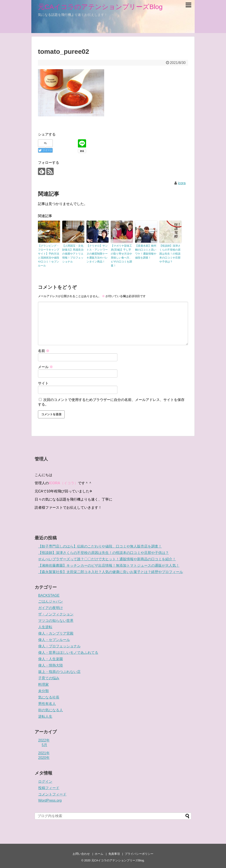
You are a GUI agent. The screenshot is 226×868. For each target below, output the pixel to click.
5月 (44, 745)
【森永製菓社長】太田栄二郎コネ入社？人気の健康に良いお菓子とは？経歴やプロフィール (111, 572)
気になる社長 (49, 697)
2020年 (44, 758)
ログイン (45, 781)
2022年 (44, 740)
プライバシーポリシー (139, 854)
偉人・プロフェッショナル (59, 646)
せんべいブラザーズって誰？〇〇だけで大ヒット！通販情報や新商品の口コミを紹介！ (107, 559)
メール (45, 367)
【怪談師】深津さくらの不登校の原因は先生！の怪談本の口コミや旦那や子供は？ (170, 254)
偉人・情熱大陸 (51, 665)
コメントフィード (52, 794)
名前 (44, 351)
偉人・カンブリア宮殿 (56, 633)
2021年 (44, 753)
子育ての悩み (49, 678)
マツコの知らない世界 (56, 621)
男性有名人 (47, 704)
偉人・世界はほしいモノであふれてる (68, 653)
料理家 (43, 685)
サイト (43, 383)
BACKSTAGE (49, 595)
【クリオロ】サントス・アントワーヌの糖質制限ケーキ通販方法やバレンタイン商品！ (97, 254)
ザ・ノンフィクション (56, 614)
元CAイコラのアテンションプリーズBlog (100, 7)
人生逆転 (45, 627)
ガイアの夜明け (51, 608)
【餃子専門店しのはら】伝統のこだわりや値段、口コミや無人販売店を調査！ (100, 546)
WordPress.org (50, 800)
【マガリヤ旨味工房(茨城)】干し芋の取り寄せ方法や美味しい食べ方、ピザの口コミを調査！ (121, 256)
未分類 (43, 691)
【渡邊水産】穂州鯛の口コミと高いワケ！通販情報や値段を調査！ (146, 252)
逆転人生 (45, 716)
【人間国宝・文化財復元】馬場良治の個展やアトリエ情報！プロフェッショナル (73, 254)
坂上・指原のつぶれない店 (59, 672)
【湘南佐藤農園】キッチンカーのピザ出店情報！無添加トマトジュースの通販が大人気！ (109, 565)
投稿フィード (49, 788)
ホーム (99, 854)
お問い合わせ (81, 854)
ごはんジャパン (51, 601)
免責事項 (114, 854)
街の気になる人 (51, 710)
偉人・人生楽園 (51, 659)
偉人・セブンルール (54, 640)
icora (182, 183)
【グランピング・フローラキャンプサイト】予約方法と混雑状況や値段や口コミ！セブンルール (49, 256)
